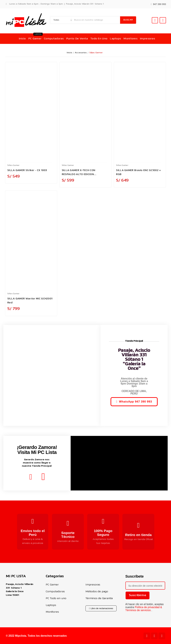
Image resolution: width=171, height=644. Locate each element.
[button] (158, 4)
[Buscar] (96, 20)
